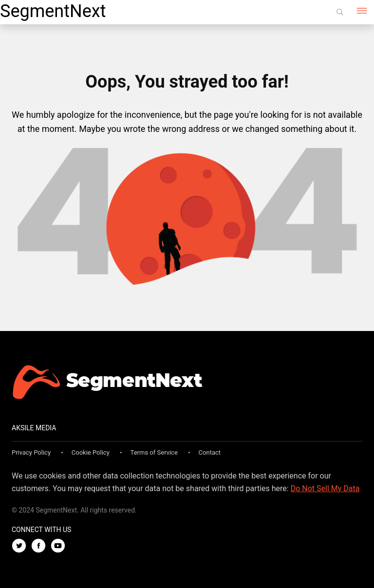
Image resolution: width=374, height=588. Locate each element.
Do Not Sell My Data (325, 488)
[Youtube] (60, 546)
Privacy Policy (31, 452)
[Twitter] (21, 546)
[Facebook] (41, 546)
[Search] (340, 12)
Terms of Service (154, 452)
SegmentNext (53, 11)
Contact (210, 452)
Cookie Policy (91, 452)
